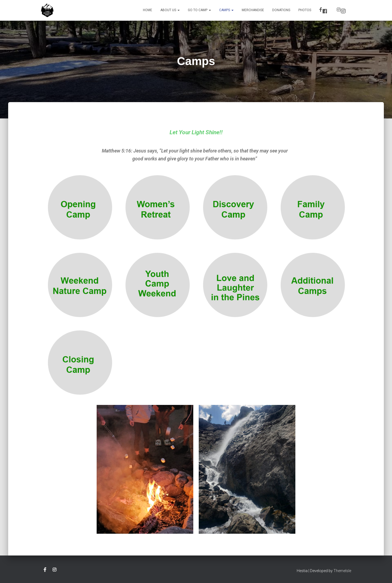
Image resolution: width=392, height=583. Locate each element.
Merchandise (253, 10)
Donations (281, 10)
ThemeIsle (342, 571)
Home (148, 10)
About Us (170, 10)
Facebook (325, 11)
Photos (305, 10)
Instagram (343, 11)
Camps (226, 10)
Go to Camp (199, 10)
